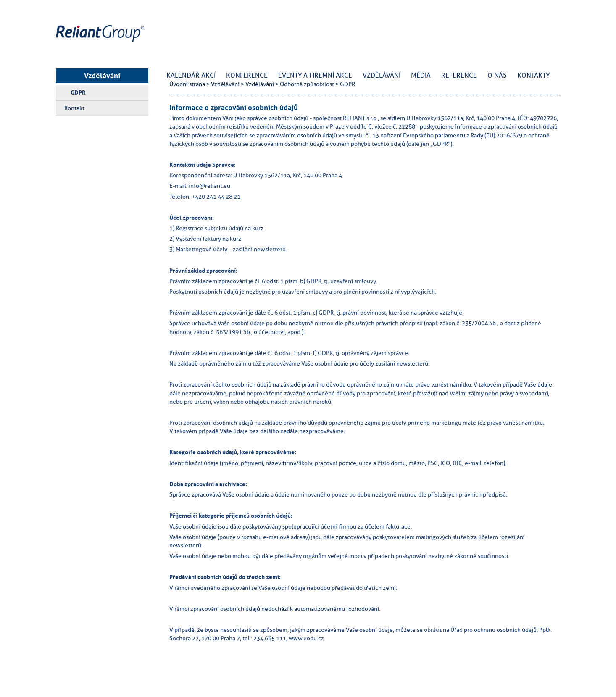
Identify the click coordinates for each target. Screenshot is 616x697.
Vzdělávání (102, 76)
